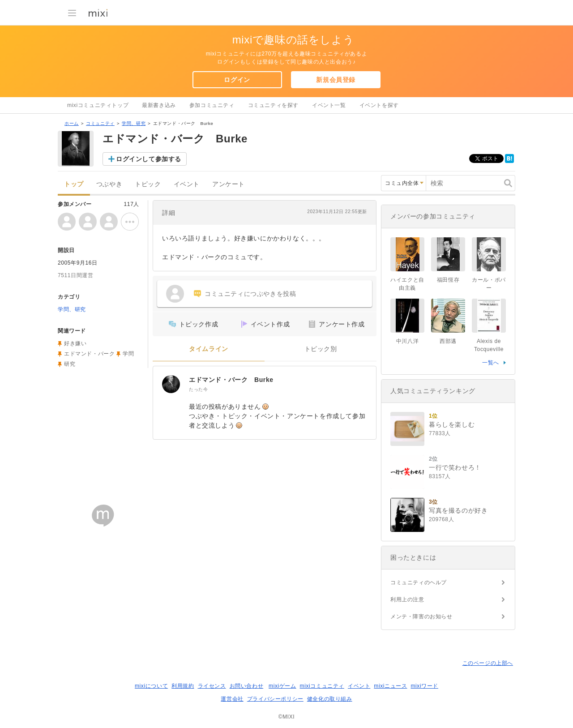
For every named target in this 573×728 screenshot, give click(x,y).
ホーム (72, 123)
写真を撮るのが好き (458, 510)
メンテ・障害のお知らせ (421, 617)
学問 (128, 354)
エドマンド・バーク (89, 354)
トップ (74, 184)
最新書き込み (159, 105)
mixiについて (151, 686)
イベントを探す (379, 105)
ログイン (237, 80)
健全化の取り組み (330, 699)
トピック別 (321, 349)
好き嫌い (75, 343)
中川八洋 (407, 341)
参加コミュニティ (212, 105)
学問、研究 (134, 123)
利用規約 (183, 686)
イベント (187, 184)
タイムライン (209, 349)
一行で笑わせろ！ (455, 467)
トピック (148, 184)
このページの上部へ (488, 663)
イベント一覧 (329, 105)
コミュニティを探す (273, 105)
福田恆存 (448, 280)
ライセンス (212, 686)
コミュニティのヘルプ (419, 582)
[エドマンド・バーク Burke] (171, 384)
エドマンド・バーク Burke (231, 380)
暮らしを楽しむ (452, 424)
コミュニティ (100, 123)
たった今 (198, 389)
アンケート (229, 184)
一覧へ (491, 363)
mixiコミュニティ (322, 686)
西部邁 (448, 341)
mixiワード (424, 686)
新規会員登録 (336, 80)
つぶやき (109, 184)
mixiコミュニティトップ (98, 105)
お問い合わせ (247, 686)
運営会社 (232, 699)
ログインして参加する (149, 159)
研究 (70, 364)
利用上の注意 (407, 600)
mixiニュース (390, 686)
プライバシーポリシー (275, 699)
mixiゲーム (282, 686)
